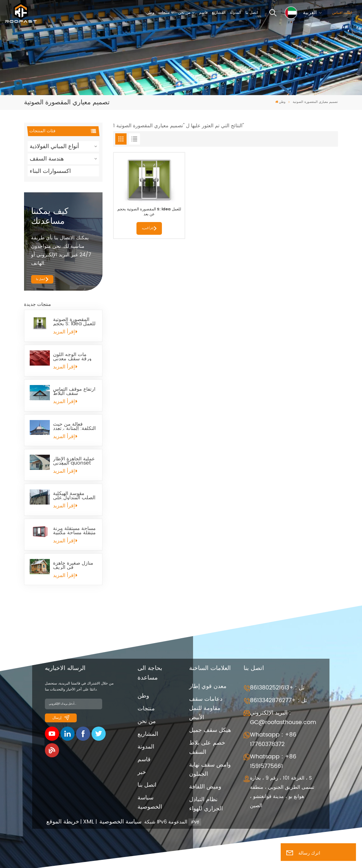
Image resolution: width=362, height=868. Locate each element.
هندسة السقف (47, 159)
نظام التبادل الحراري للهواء (206, 804)
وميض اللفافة (205, 787)
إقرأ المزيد (65, 332)
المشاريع (219, 13)
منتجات (164, 13)
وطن (150, 13)
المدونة (235, 13)
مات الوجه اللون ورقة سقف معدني (72, 357)
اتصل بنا (252, 13)
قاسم (203, 13)
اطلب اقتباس (342, 13)
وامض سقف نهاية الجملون (210, 769)
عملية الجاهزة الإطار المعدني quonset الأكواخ (74, 461)
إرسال (61, 718)
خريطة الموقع (63, 822)
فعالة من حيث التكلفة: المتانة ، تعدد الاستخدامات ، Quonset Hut (74, 426)
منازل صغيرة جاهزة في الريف (73, 565)
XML (89, 822)
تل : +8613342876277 (278, 700)
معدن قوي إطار (208, 686)
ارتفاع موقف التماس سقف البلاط (74, 391)
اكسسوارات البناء (50, 171)
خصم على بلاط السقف (207, 747)
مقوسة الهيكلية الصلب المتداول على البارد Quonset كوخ (74, 496)
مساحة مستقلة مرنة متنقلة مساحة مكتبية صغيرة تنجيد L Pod (74, 531)
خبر (142, 772)
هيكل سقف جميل (210, 730)
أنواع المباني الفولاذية (54, 146)
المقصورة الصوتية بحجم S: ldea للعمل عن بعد (74, 322)
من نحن (184, 13)
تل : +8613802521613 (277, 688)
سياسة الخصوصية (150, 802)
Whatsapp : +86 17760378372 (273, 739)
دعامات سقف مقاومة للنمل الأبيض (206, 708)
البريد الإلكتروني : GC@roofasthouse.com (283, 718)
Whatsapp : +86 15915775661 (273, 761)
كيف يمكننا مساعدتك (50, 216)
